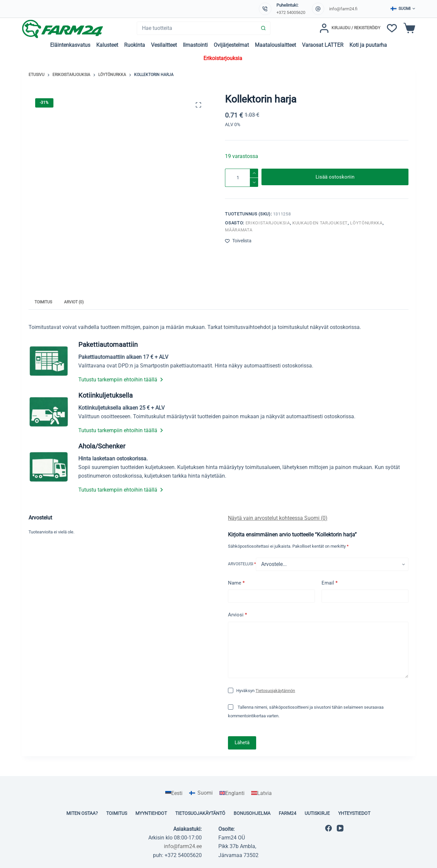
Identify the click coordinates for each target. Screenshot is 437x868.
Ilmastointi (195, 45)
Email (329, 583)
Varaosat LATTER (323, 45)
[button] (403, 9)
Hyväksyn (266, 691)
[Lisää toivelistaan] (238, 241)
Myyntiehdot (151, 813)
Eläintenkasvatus (70, 45)
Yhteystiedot (354, 813)
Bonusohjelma (252, 813)
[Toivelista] (392, 28)
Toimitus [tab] (43, 302)
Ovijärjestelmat (231, 45)
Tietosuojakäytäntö (200, 813)
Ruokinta (135, 45)
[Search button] (263, 28)
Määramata (239, 230)
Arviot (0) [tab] (74, 302)
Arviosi (237, 615)
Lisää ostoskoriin (335, 178)
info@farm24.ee (183, 846)
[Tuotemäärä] (242, 178)
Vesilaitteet (164, 45)
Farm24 (288, 813)
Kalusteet (107, 45)
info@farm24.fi (343, 9)
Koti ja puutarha (368, 45)
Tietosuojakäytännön (275, 691)
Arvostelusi (242, 564)
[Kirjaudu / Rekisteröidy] (350, 28)
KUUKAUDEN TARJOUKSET (320, 223)
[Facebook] (328, 828)
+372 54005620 (291, 12)
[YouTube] (340, 828)
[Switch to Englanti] (232, 793)
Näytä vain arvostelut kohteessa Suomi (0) (278, 518)
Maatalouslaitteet (275, 45)
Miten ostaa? (82, 813)
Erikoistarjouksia (223, 58)
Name (236, 583)
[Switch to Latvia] (261, 793)
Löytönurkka (366, 223)
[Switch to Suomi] (201, 793)
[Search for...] (197, 28)
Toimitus (117, 813)
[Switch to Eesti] (174, 793)
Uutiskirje (317, 813)
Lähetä (242, 743)
